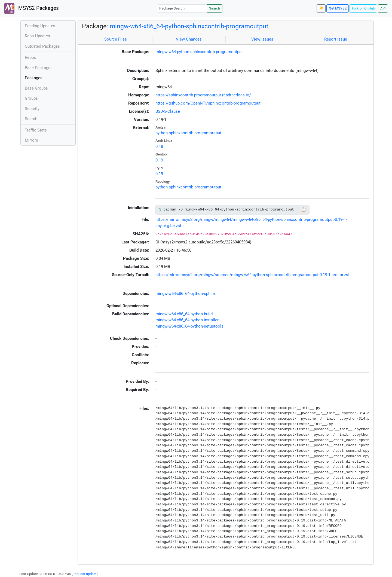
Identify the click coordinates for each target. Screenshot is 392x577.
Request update (85, 574)
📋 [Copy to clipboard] (304, 210)
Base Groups (36, 88)
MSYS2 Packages (31, 8)
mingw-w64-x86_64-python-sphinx (186, 294)
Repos (30, 57)
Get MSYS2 (338, 8)
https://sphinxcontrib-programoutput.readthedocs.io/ (203, 95)
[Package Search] (182, 8)
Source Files (116, 39)
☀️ (321, 8)
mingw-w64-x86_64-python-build (184, 314)
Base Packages (39, 68)
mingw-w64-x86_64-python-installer (187, 320)
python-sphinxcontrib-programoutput (188, 133)
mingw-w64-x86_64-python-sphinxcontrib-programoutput (189, 26)
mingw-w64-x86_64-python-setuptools (189, 326)
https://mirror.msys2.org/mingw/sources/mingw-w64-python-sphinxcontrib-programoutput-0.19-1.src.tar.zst (252, 275)
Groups (31, 98)
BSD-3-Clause (168, 111)
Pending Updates (40, 26)
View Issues (262, 39)
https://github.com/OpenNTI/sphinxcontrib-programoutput (208, 103)
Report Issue (336, 39)
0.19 (159, 160)
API (383, 8)
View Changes (189, 39)
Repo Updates (37, 36)
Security (32, 109)
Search (215, 8)
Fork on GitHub (363, 8)
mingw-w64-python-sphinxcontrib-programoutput (199, 52)
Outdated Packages (42, 46)
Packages (34, 78)
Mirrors (31, 140)
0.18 (159, 146)
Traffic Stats (36, 130)
